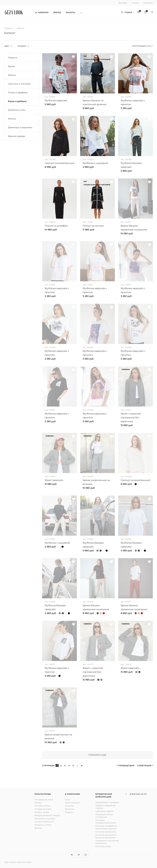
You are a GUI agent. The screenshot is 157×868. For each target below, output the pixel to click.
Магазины (148, 3)
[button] (81, 13)
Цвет (7, 46)
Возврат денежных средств (47, 815)
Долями (38, 828)
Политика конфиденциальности (106, 822)
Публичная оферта (104, 811)
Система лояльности (44, 822)
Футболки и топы (17, 110)
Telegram (69, 812)
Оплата (135, 3)
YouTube (86, 855)
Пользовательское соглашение (104, 816)
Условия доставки (43, 809)
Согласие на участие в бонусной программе (106, 836)
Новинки (42, 13)
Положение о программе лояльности (107, 842)
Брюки (57, 13)
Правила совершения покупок (106, 807)
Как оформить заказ (44, 800)
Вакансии (70, 809)
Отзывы (38, 803)
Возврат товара (42, 812)
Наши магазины (72, 803)
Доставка (123, 3)
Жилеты (12, 119)
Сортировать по (141, 46)
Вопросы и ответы (43, 825)
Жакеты (70, 13)
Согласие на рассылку (106, 832)
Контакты (69, 806)
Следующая (144, 765)
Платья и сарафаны (18, 93)
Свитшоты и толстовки (19, 84)
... (77, 765)
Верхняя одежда (16, 136)
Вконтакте (72, 855)
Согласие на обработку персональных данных (106, 827)
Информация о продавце (107, 802)
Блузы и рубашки (17, 101)
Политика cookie (103, 846)
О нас (68, 800)
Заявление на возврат (45, 819)
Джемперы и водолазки (20, 127)
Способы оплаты (42, 806)
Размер (22, 46)
